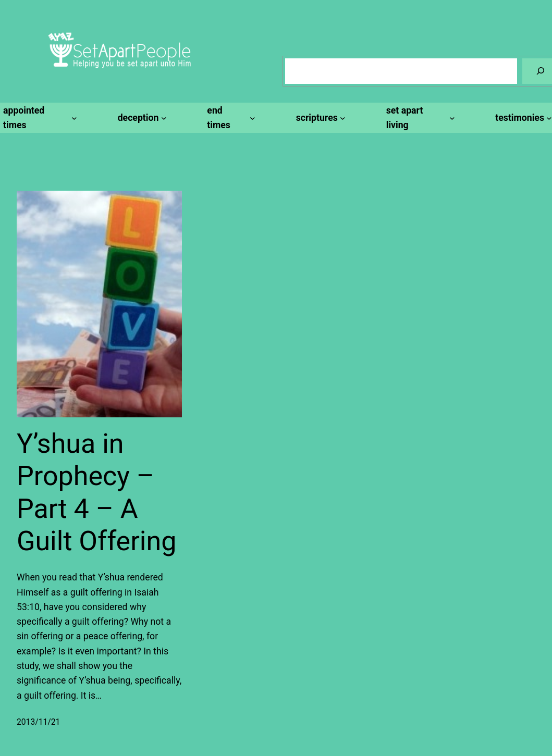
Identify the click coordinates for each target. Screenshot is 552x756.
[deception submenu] (141, 118)
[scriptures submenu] (319, 118)
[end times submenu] (229, 118)
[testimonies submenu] (522, 118)
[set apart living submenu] (419, 118)
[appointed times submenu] (39, 118)
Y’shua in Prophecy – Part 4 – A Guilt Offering (96, 492)
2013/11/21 (38, 722)
